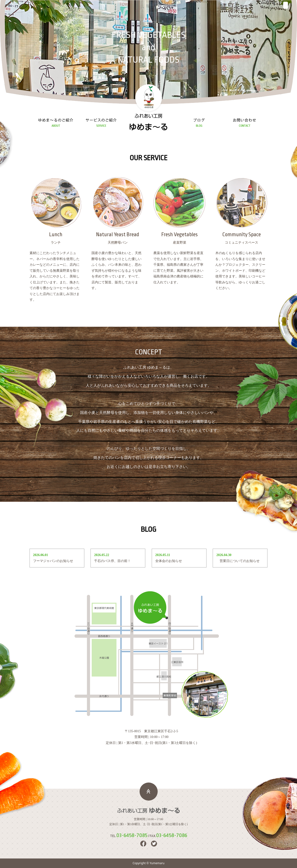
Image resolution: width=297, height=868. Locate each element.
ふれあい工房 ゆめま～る (149, 123)
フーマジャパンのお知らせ (53, 561)
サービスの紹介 (101, 123)
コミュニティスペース (242, 211)
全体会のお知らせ (169, 561)
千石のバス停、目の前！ (112, 561)
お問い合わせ (245, 123)
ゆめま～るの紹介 (56, 123)
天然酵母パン (118, 211)
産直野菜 (180, 211)
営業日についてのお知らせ (238, 561)
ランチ (56, 211)
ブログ (199, 123)
